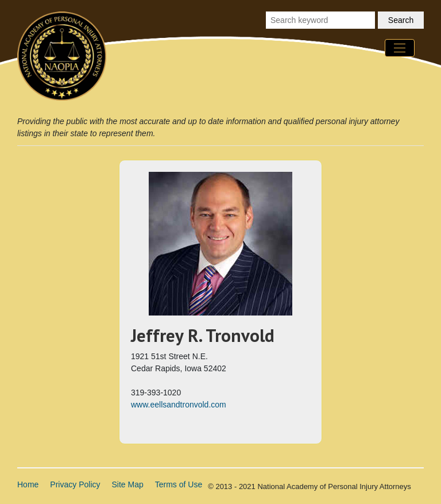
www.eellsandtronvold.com (179, 405)
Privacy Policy (75, 484)
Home (28, 484)
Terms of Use (179, 484)
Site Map (128, 484)
